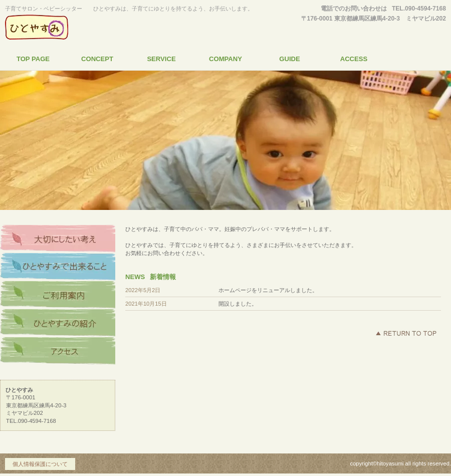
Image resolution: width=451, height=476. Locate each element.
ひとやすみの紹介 (58, 323)
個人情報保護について (40, 464)
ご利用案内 (58, 295)
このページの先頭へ (406, 333)
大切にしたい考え (58, 239)
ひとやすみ (98, 27)
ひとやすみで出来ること (58, 267)
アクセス (58, 351)
